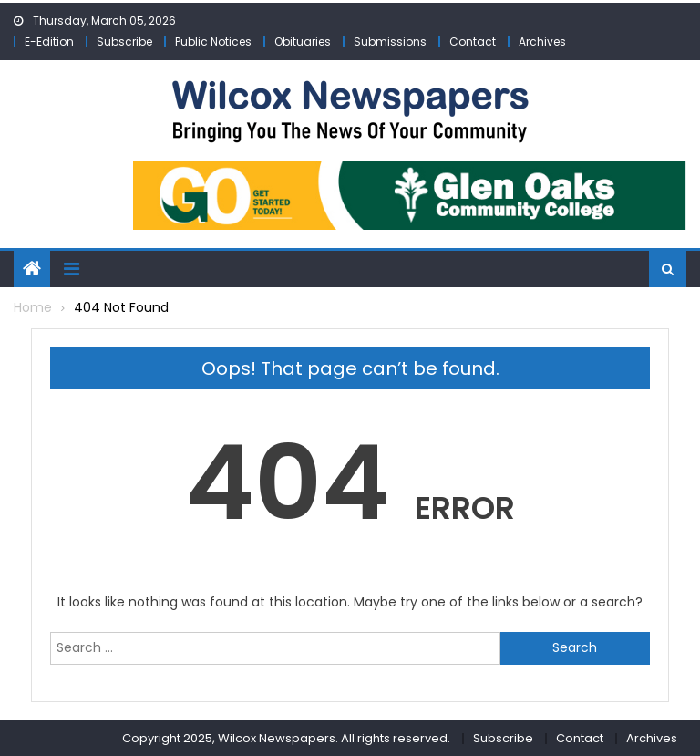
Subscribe (124, 41)
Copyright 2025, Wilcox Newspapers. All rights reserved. (286, 738)
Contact (473, 41)
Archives (542, 41)
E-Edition (49, 41)
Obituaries (303, 41)
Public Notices (213, 41)
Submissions (390, 41)
